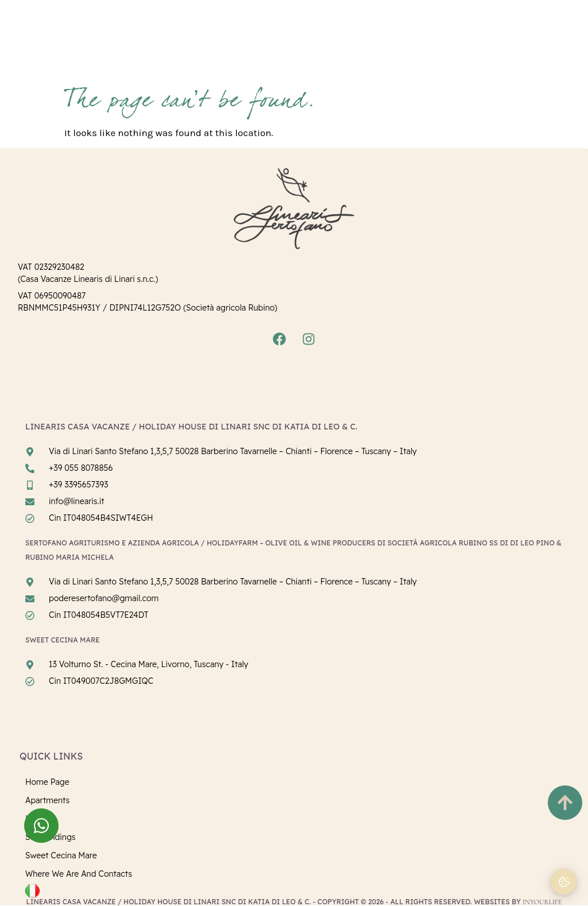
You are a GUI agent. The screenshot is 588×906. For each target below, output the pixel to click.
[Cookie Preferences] (564, 882)
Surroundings (50, 837)
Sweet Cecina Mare (61, 855)
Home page (47, 782)
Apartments (47, 800)
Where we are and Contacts (79, 874)
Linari (36, 819)
